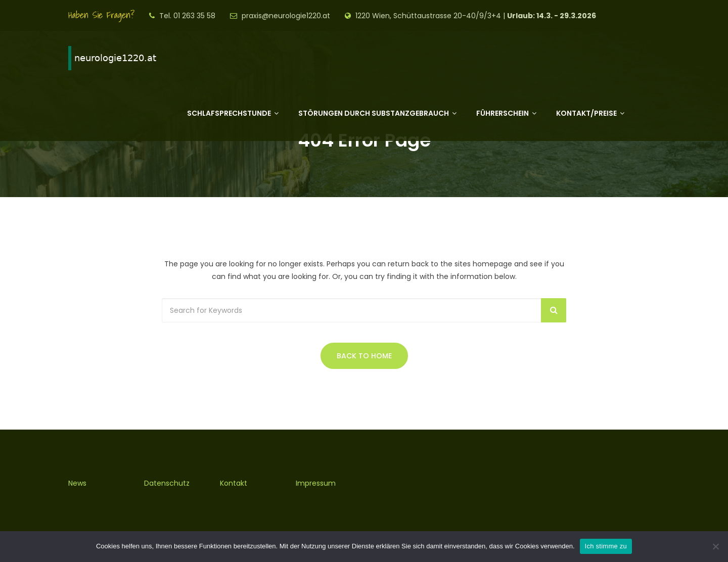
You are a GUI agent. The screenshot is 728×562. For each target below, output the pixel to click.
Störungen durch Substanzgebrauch (374, 113)
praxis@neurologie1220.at (286, 16)
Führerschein (503, 113)
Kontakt (234, 483)
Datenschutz (167, 483)
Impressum (316, 483)
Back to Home (364, 356)
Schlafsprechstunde (229, 113)
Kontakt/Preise (586, 113)
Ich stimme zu (606, 546)
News (77, 483)
